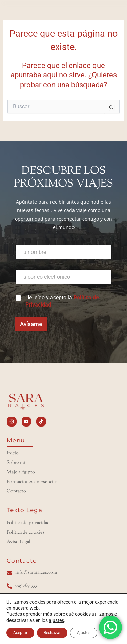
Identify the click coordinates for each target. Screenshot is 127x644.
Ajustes (84, 633)
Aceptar (20, 633)
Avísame (31, 324)
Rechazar (52, 633)
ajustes (56, 620)
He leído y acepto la (62, 301)
